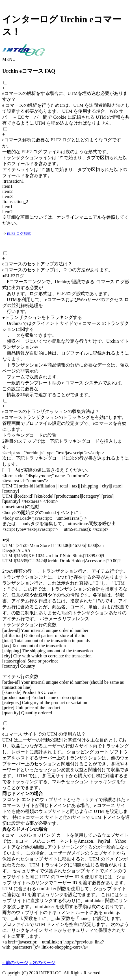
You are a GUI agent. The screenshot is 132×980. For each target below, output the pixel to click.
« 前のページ (15, 963)
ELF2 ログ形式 (19, 234)
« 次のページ (42, 963)
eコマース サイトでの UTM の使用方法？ (44, 734)
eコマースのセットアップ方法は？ (37, 264)
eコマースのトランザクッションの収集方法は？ (51, 411)
